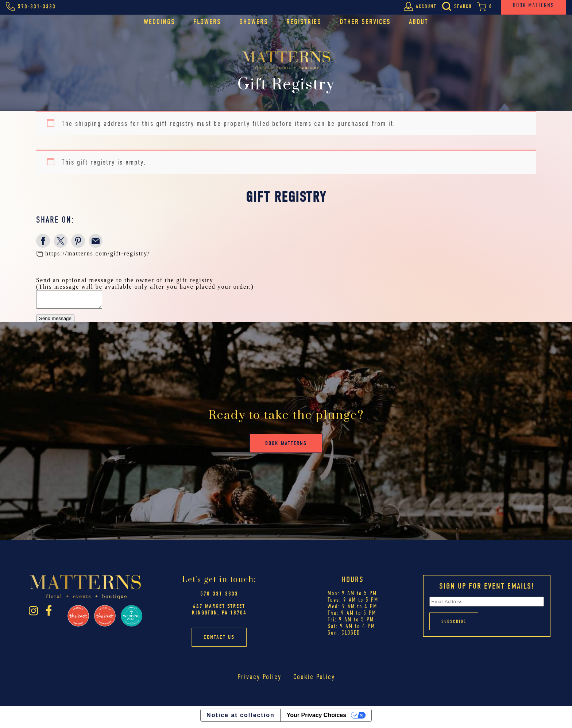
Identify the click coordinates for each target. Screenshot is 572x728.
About (419, 22)
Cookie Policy (314, 680)
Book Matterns (286, 447)
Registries (304, 22)
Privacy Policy (259, 680)
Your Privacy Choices (316, 718)
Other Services (365, 22)
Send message (55, 322)
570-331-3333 (219, 597)
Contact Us (219, 640)
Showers (254, 22)
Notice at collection (241, 718)
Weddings (159, 22)
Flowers (207, 22)
